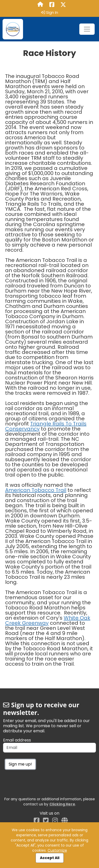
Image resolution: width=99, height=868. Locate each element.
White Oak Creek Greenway (48, 620)
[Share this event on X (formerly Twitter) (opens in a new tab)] (63, 5)
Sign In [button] (50, 13)
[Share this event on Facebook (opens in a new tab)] (52, 5)
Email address (17, 740)
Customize (57, 850)
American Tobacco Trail (36, 490)
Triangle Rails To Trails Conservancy (46, 426)
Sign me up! (20, 764)
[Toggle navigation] (87, 29)
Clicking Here (62, 804)
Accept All (50, 858)
